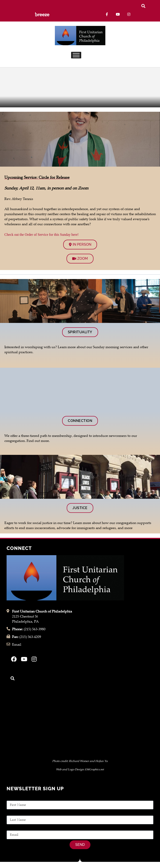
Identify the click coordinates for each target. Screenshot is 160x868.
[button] (143, 6)
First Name (15, 798)
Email (11, 828)
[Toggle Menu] (76, 55)
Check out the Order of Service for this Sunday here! (41, 235)
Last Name (15, 813)
